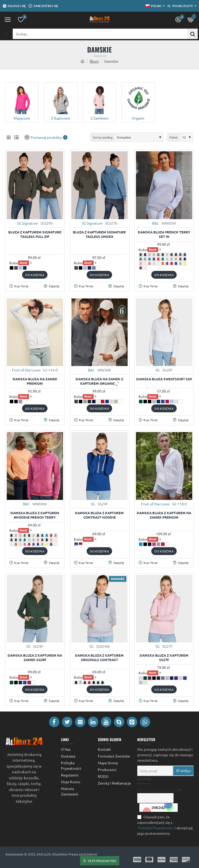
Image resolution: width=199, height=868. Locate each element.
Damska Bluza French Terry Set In (164, 234)
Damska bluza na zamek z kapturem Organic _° (99, 381)
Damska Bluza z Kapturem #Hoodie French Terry (35, 515)
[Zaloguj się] (14, 6)
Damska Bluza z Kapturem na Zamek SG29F (35, 658)
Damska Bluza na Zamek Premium (35, 381)
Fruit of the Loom (26, 370)
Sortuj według (103, 137)
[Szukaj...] (193, 34)
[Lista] (16, 137)
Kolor (19, 263)
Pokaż (174, 137)
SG (157, 370)
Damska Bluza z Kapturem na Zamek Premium (164, 515)
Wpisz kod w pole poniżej (158, 790)
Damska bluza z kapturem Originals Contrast (99, 658)
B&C (156, 223)
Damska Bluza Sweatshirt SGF (164, 379)
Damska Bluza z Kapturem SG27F (164, 658)
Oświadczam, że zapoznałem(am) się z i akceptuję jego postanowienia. (165, 825)
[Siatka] (8, 137)
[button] (35, 275)
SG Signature (28, 223)
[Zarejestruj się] (43, 6)
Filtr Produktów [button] (102, 861)
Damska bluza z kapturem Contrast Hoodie (99, 515)
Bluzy (94, 61)
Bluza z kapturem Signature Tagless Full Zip (35, 234)
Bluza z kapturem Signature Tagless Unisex (99, 234)
